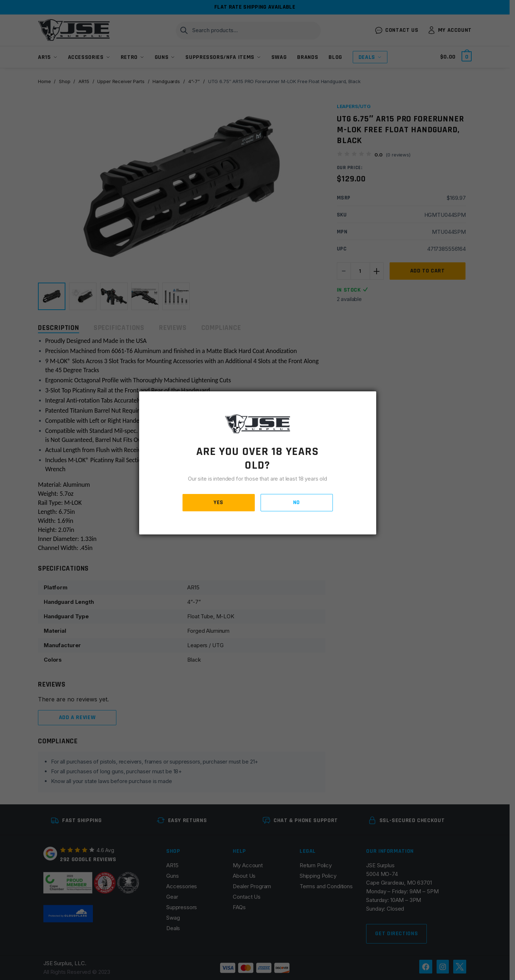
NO (297, 502)
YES (218, 502)
